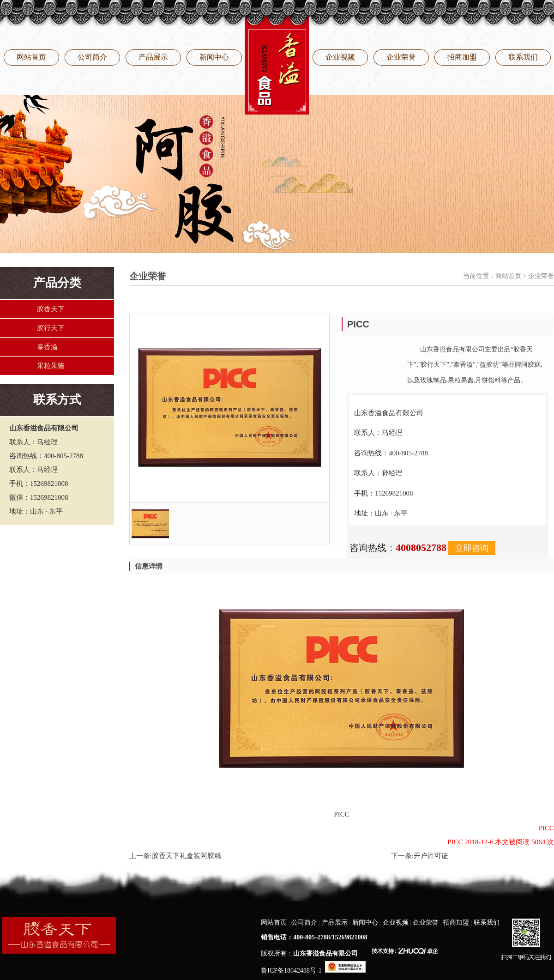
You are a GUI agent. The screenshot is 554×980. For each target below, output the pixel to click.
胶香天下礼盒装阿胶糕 (187, 856)
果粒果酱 (51, 366)
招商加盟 (462, 57)
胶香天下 (51, 309)
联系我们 (523, 57)
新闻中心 (214, 57)
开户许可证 (431, 856)
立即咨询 (472, 548)
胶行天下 (51, 328)
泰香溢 (47, 347)
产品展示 (153, 57)
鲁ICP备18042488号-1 (291, 971)
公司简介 (92, 57)
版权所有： (309, 953)
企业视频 (340, 57)
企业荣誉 (401, 57)
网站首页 (31, 57)
